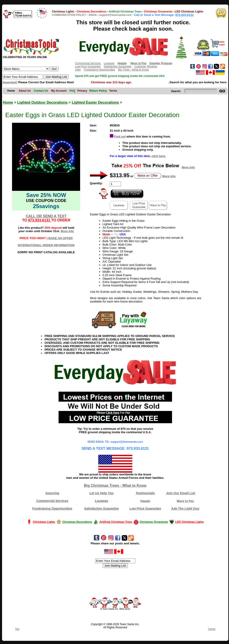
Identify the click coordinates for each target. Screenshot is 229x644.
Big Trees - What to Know (133, 70)
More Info (188, 167)
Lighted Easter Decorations (95, 102)
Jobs (78, 70)
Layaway (109, 63)
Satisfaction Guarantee (118, 66)
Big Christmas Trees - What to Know (115, 485)
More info (67, 231)
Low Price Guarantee (88, 66)
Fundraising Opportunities (99, 70)
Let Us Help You (101, 493)
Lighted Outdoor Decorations (42, 102)
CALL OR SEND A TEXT (46, 216)
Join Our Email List (181, 493)
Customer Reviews (146, 66)
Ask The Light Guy (185, 509)
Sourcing (52, 493)
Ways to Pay (185, 501)
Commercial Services (88, 63)
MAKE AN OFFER (61, 238)
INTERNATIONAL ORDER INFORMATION (46, 245)
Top (17, 629)
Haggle (145, 501)
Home (8, 102)
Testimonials (145, 493)
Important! (10, 82)
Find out (120, 136)
